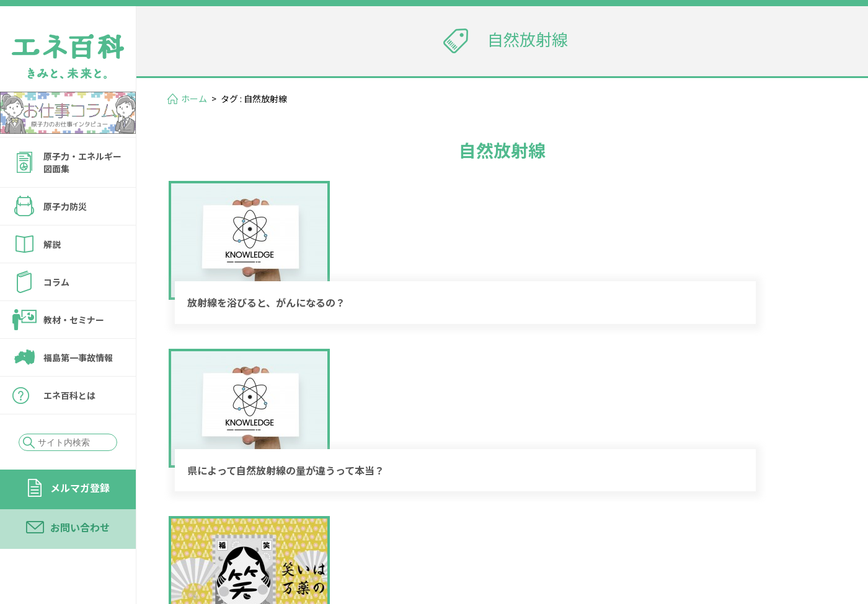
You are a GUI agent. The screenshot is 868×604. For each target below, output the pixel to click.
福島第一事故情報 (78, 357)
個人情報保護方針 (630, 539)
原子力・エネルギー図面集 (82, 162)
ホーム (194, 98)
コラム (56, 282)
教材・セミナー (74, 320)
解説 (52, 244)
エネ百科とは (69, 395)
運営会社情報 (795, 521)
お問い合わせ (80, 527)
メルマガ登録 (80, 488)
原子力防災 (65, 206)
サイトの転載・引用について (756, 539)
